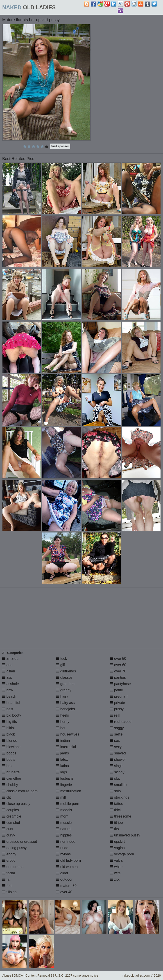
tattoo (117, 804)
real (115, 715)
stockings (120, 797)
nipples (64, 835)
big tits (10, 722)
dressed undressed (20, 842)
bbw (8, 690)
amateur (11, 659)
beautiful (11, 703)
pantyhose (120, 684)
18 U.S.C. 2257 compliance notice (75, 975)
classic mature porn (20, 791)
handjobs (65, 709)
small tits (119, 785)
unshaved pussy (125, 835)
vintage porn (122, 854)
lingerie (64, 785)
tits (114, 829)
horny (63, 722)
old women (67, 867)
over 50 (118, 659)
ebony (9, 854)
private (118, 703)
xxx (115, 879)
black (9, 734)
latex (62, 760)
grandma (65, 684)
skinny (117, 772)
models (64, 810)
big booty (12, 715)
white (116, 867)
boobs (9, 753)
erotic (9, 860)
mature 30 (66, 886)
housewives (68, 734)
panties (118, 677)
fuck (61, 659)
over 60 (118, 665)
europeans (13, 867)
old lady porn (68, 860)
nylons (63, 854)
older (62, 873)
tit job (117, 823)
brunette (11, 772)
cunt (8, 829)
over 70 (118, 671)
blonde (10, 741)
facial (9, 873)
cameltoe (12, 778)
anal (8, 665)
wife (115, 873)
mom (62, 816)
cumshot (11, 823)
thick (116, 810)
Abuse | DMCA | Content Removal (26, 975)
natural (64, 829)
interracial (66, 747)
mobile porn (68, 804)
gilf (60, 665)
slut (115, 778)
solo (115, 791)
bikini (8, 728)
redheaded (121, 722)
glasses (64, 677)
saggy (117, 728)
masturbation (69, 791)
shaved (118, 753)
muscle (64, 823)
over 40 (64, 892)
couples (11, 810)
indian (63, 741)
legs (61, 772)
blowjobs (11, 747)
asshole (11, 684)
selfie (116, 734)
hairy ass (65, 703)
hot (61, 728)
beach (9, 696)
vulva (116, 860)
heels (62, 715)
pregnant (119, 696)
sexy (116, 747)
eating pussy (14, 848)
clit (7, 797)
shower (118, 760)
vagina (118, 848)
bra (7, 766)
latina (62, 766)
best (8, 709)
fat (6, 879)
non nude (66, 842)
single (117, 766)
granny (64, 690)
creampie (12, 816)
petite (117, 690)
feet (7, 886)
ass (7, 677)
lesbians (65, 778)
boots (9, 760)
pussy (117, 709)
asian (9, 671)
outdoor (64, 879)
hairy (62, 696)
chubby (10, 785)
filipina (9, 892)
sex (115, 741)
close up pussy (16, 804)
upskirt (118, 842)
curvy (9, 835)
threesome (121, 816)
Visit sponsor (60, 146)
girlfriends (66, 671)
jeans (62, 753)
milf (61, 797)
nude (62, 848)
